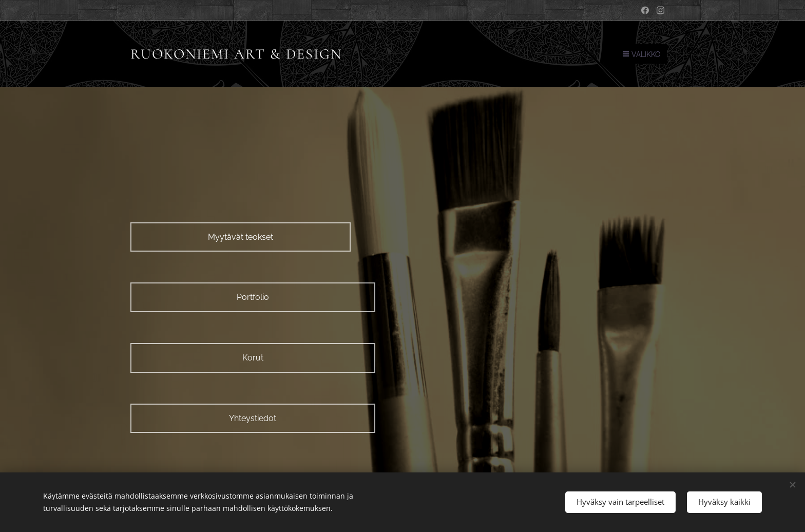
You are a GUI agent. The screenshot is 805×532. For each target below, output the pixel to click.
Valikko (642, 54)
